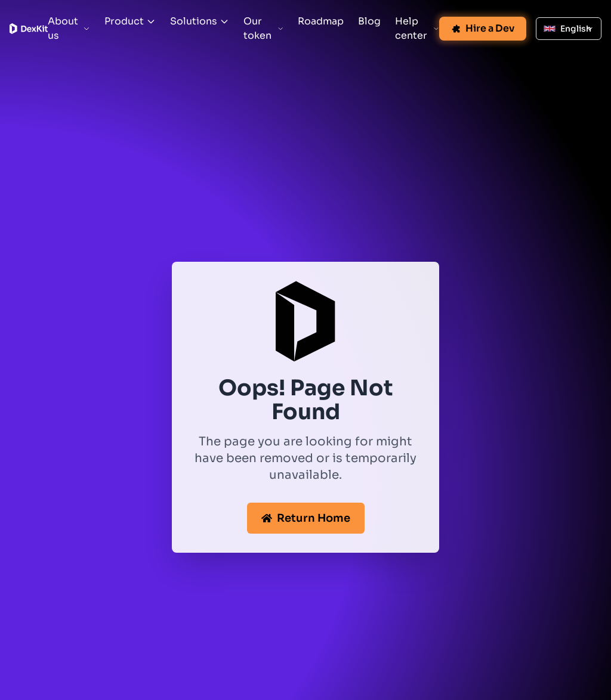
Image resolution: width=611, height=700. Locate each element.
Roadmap (321, 21)
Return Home (306, 518)
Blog (369, 21)
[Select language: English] (569, 29)
